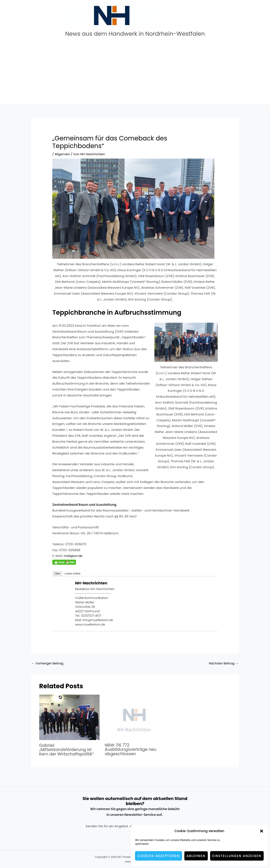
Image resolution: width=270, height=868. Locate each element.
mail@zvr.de (73, 556)
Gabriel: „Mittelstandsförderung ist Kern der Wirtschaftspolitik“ (67, 750)
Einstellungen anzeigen (237, 856)
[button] (262, 831)
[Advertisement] (135, 73)
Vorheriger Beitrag (48, 663)
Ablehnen (196, 856)
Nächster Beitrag (223, 663)
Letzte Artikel (72, 573)
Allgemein (63, 154)
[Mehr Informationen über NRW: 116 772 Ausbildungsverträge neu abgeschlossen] (135, 717)
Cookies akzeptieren (159, 856)
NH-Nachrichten (91, 583)
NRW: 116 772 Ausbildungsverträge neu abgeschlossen (131, 749)
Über (57, 573)
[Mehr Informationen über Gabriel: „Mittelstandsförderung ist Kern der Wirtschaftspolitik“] (69, 717)
